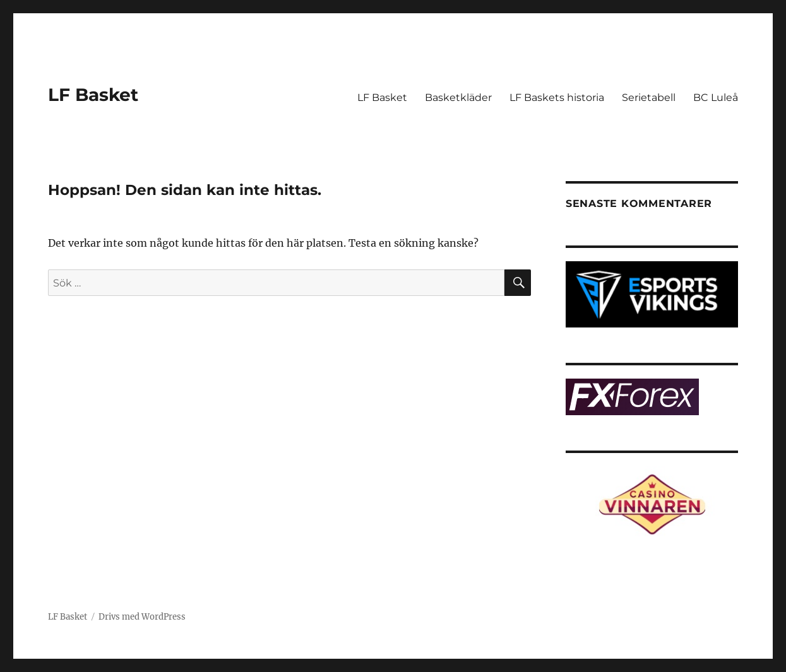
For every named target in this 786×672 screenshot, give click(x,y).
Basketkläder (458, 97)
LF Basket (93, 95)
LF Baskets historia (557, 97)
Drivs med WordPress (142, 617)
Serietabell (649, 97)
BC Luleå (716, 97)
